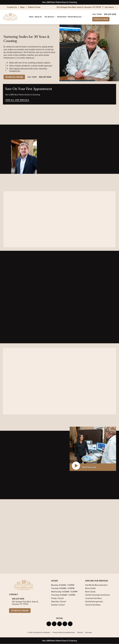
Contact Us (12, 7)
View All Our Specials (17, 100)
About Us (38, 17)
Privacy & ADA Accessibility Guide (64, 632)
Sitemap (80, 632)
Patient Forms (34, 7)
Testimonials (62, 17)
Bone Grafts (90, 588)
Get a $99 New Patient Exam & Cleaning (60, 2)
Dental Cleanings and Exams (98, 595)
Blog (22, 7)
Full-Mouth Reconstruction (96, 585)
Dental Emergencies (94, 602)
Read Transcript (89, 467)
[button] (49, 624)
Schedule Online (101, 19)
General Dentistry (93, 605)
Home (31, 17)
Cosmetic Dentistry (93, 598)
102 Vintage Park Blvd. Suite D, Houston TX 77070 (79, 7)
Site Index (89, 632)
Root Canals (90, 592)
